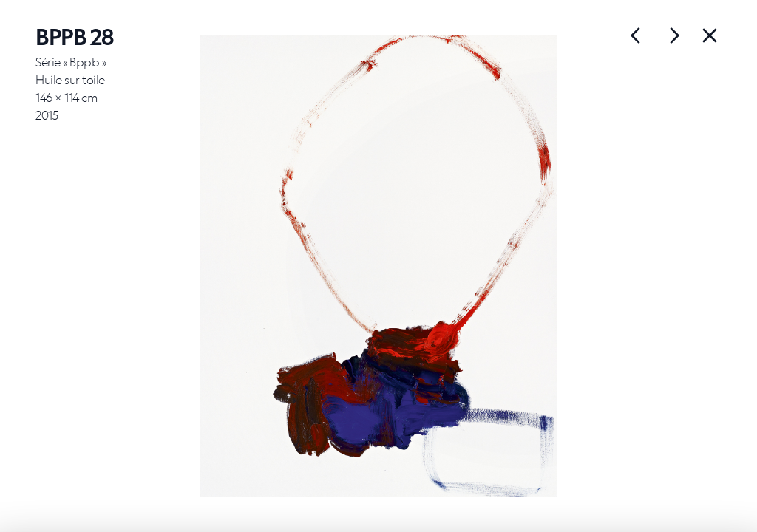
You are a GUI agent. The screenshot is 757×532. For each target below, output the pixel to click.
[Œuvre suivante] (636, 35)
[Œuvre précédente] (674, 35)
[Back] (710, 35)
